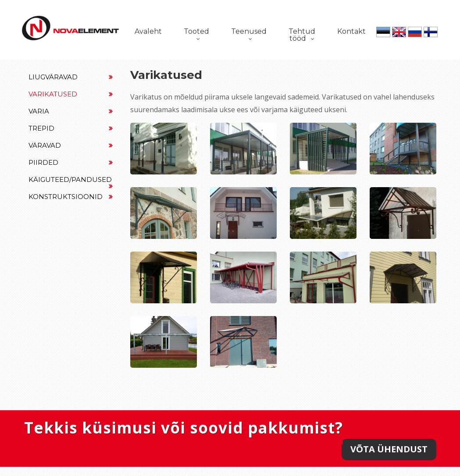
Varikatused (71, 94)
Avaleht (148, 31)
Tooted (196, 31)
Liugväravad (71, 77)
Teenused (249, 31)
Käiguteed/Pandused (71, 182)
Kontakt (351, 31)
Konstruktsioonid (71, 197)
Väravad (71, 145)
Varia (71, 111)
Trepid (71, 128)
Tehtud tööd (302, 35)
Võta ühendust (389, 449)
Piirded (71, 162)
